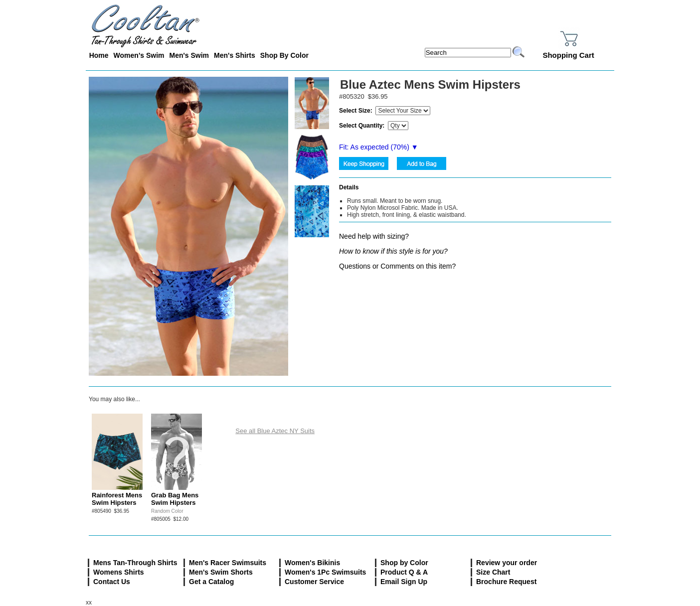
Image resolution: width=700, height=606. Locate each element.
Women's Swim (139, 55)
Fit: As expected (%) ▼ (379, 147)
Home (99, 55)
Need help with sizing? (374, 236)
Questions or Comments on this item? (397, 266)
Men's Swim (189, 55)
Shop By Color (284, 55)
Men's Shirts (235, 55)
